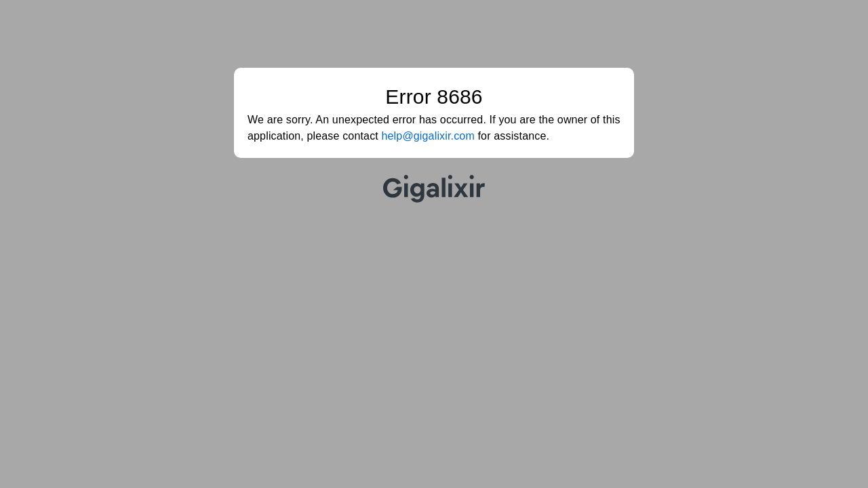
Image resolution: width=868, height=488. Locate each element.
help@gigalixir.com (428, 136)
